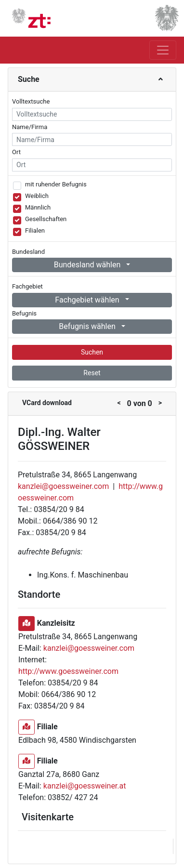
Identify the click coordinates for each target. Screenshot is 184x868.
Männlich (38, 207)
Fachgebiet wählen (88, 300)
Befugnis (24, 313)
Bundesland (28, 252)
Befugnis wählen (88, 326)
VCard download (47, 403)
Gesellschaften (46, 219)
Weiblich (37, 196)
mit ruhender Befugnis (56, 184)
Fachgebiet (27, 286)
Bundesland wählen (88, 265)
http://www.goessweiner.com (68, 671)
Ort (16, 152)
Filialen (35, 230)
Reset (92, 373)
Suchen (92, 352)
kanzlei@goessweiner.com (63, 486)
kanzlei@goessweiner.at (85, 786)
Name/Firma (30, 127)
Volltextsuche (31, 101)
